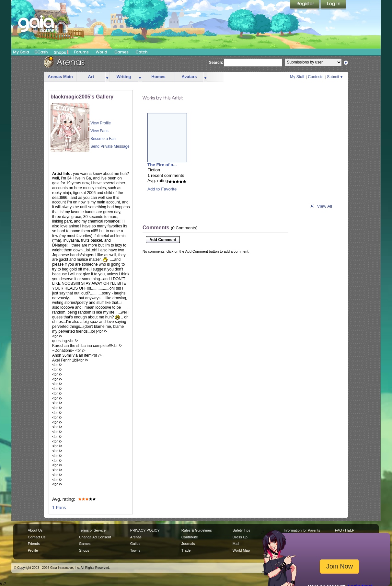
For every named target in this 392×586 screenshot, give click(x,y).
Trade (186, 550)
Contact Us (37, 537)
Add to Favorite (162, 189)
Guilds (135, 544)
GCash (41, 52)
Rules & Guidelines (197, 530)
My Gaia (21, 52)
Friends (34, 544)
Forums (81, 52)
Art (91, 77)
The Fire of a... (162, 165)
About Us (35, 530)
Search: (216, 63)
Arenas (136, 537)
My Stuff (297, 77)
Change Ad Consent (95, 537)
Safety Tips (242, 530)
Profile (33, 550)
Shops (61, 52)
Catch (142, 52)
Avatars (189, 77)
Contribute (190, 537)
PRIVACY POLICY (145, 530)
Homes (158, 77)
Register (305, 5)
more (107, 77)
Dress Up (240, 537)
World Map (241, 550)
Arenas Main (60, 77)
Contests (316, 77)
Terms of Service (92, 530)
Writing (124, 77)
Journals (188, 544)
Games (121, 52)
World (101, 52)
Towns (135, 550)
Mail (236, 544)
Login (333, 5)
